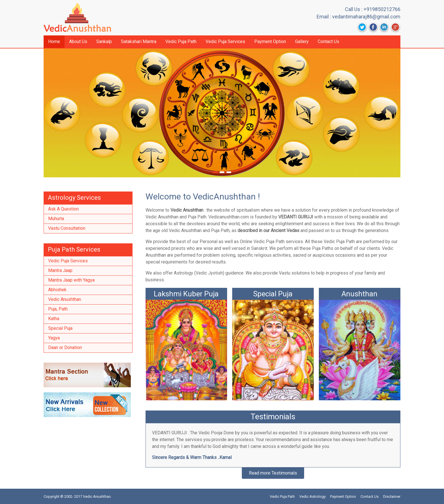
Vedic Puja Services (225, 42)
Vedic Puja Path (181, 42)
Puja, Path (58, 309)
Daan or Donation (65, 347)
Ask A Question (63, 209)
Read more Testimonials (273, 473)
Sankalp (104, 42)
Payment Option (270, 42)
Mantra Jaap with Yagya (71, 280)
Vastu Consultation (67, 228)
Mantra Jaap (60, 270)
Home (54, 42)
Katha (54, 319)
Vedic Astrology (312, 496)
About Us (78, 42)
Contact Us (328, 42)
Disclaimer (392, 496)
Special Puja (60, 328)
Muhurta (56, 219)
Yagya (54, 338)
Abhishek (57, 290)
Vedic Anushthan (65, 299)
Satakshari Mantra (139, 42)
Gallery (302, 42)
